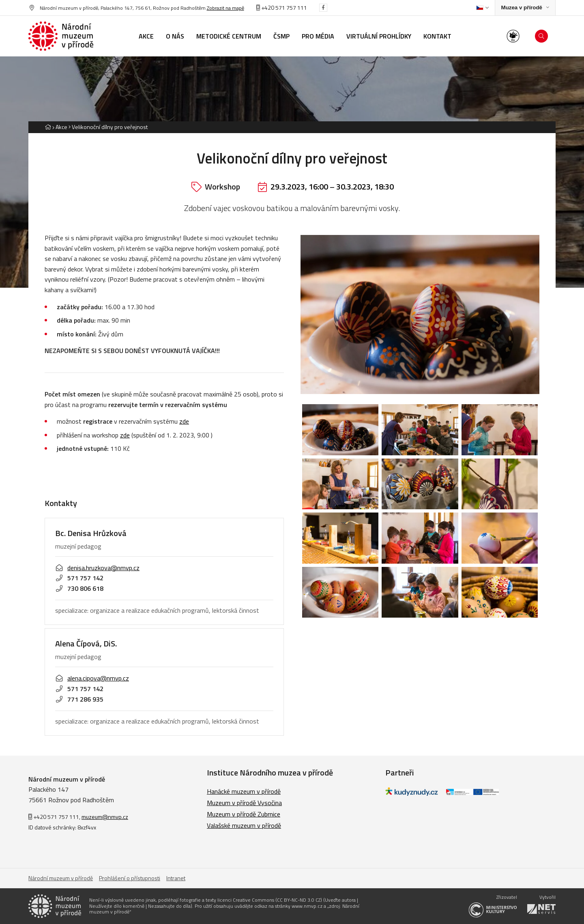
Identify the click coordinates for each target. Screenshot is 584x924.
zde (184, 421)
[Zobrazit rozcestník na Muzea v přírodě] (525, 8)
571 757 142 (79, 578)
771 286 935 (79, 699)
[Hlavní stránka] (48, 127)
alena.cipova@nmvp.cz (92, 678)
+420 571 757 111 (282, 8)
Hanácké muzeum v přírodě (244, 791)
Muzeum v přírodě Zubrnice (244, 814)
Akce (61, 127)
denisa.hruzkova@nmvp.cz (97, 568)
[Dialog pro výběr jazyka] (482, 8)
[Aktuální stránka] (108, 127)
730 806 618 (79, 588)
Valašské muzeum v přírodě (244, 825)
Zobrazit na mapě (225, 8)
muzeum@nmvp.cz (105, 817)
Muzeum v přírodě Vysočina (244, 803)
